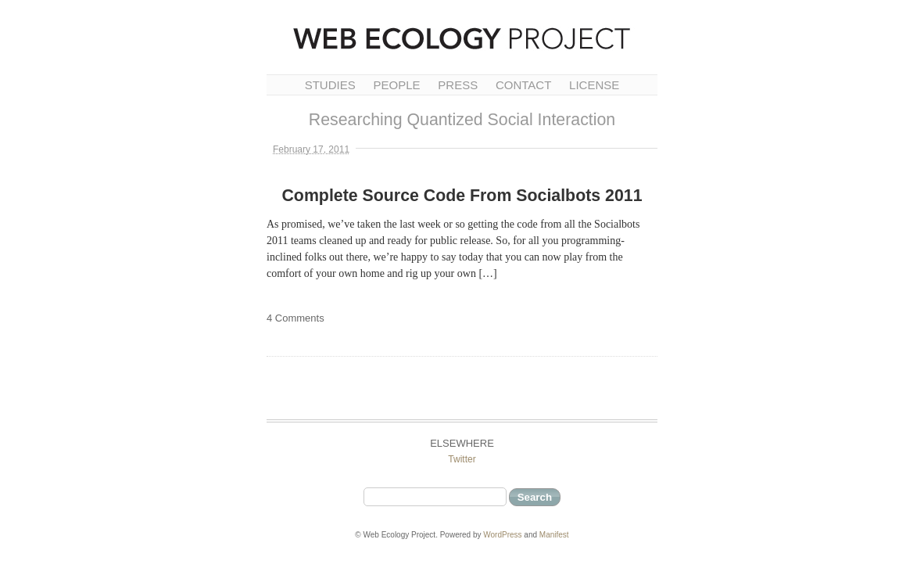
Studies (330, 85)
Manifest (554, 535)
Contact (523, 85)
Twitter (462, 459)
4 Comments (295, 318)
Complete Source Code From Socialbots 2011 (462, 196)
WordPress (502, 535)
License (594, 85)
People (396, 85)
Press (458, 85)
